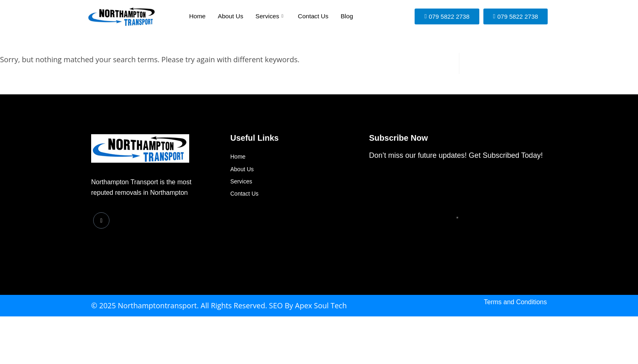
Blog (346, 16)
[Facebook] (101, 220)
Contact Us (313, 16)
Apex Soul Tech (321, 305)
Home (198, 16)
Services (269, 16)
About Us (231, 16)
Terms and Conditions (515, 302)
